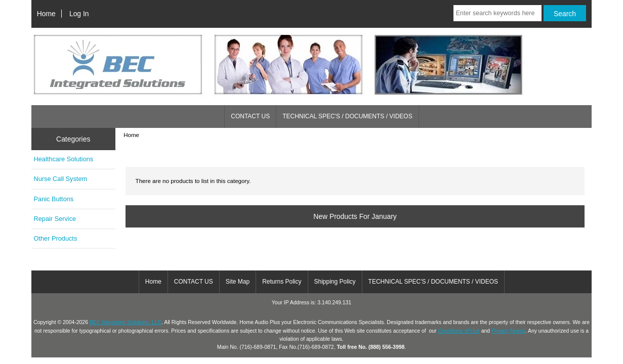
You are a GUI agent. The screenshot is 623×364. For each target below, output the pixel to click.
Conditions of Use (459, 331)
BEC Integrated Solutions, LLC (126, 322)
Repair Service (55, 219)
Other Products (56, 238)
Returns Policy (282, 282)
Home (46, 14)
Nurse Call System (61, 179)
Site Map (238, 282)
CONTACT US (250, 116)
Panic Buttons (54, 199)
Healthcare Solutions (64, 159)
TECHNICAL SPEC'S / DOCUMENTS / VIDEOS (347, 116)
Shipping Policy (335, 282)
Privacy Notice (508, 331)
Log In (79, 14)
